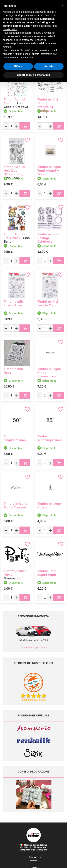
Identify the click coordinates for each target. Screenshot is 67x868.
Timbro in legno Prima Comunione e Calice (49, 374)
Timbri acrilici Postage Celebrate (48, 238)
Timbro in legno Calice (49, 505)
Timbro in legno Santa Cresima (15, 505)
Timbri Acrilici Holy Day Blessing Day (14, 170)
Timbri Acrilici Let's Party (14, 236)
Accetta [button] (49, 66)
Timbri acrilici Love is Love (14, 303)
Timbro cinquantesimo (15, 438)
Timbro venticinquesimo (49, 438)
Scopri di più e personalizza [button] (33, 75)
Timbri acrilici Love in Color (48, 303)
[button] (62, 6)
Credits (55, 863)
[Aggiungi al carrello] (25, 126)
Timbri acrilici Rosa (14, 371)
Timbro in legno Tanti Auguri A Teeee (49, 170)
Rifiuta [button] (18, 66)
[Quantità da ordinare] (11, 126)
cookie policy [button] (10, 29)
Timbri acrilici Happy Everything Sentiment (48, 105)
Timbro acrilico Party (15, 573)
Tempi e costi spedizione (33, 647)
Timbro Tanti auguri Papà (47, 573)
